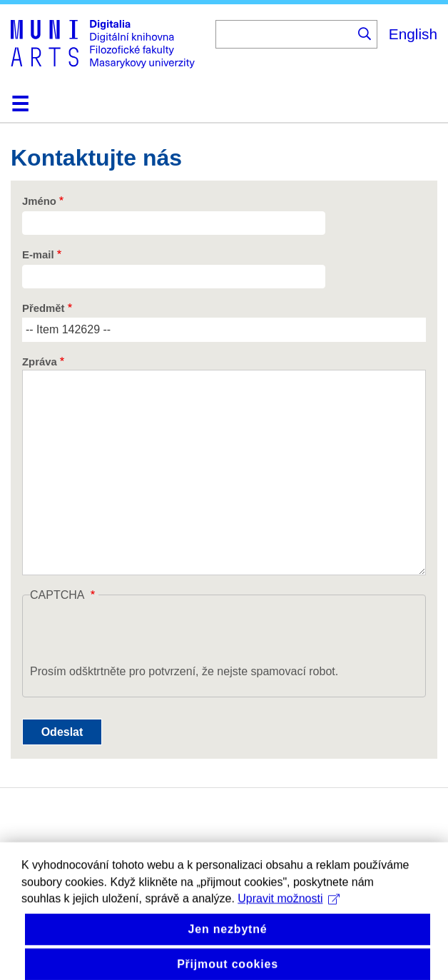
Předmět (43, 308)
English (413, 34)
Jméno (39, 201)
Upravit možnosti (289, 917)
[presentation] (138, 635)
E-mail (38, 255)
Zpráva (40, 362)
